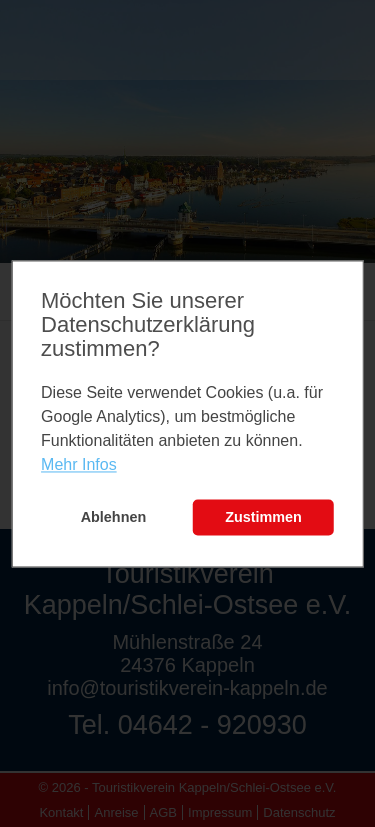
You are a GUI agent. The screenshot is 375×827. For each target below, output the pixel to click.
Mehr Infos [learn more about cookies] (79, 465)
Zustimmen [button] (263, 518)
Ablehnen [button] (114, 518)
